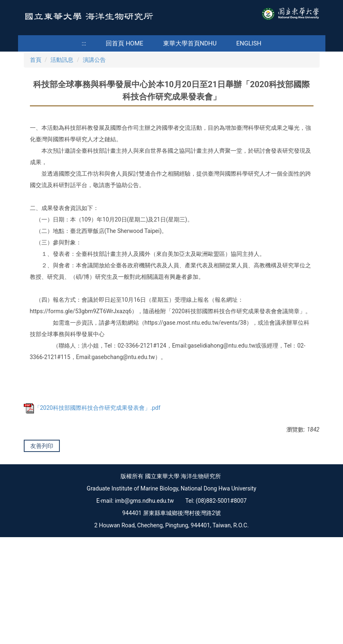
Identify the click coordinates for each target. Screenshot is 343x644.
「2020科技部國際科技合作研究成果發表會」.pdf (92, 492)
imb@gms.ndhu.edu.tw (144, 608)
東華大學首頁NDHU (190, 43)
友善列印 (42, 530)
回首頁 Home (124, 43)
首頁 (36, 144)
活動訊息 (62, 144)
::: (84, 43)
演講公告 (94, 144)
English (249, 43)
